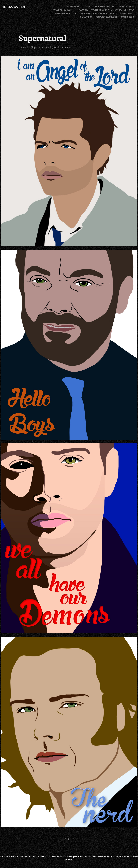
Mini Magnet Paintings (106, 6)
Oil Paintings (86, 17)
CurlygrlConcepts (73, 6)
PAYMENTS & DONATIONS (101, 10)
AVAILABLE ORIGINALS (61, 13)
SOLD (132, 10)
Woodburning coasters (64, 10)
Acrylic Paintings (81, 13)
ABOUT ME (83, 10)
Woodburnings (127, 6)
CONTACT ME (121, 10)
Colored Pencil (126, 13)
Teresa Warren (14, 7)
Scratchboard (100, 13)
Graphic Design (128, 17)
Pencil (113, 13)
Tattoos (88, 6)
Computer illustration (107, 17)
